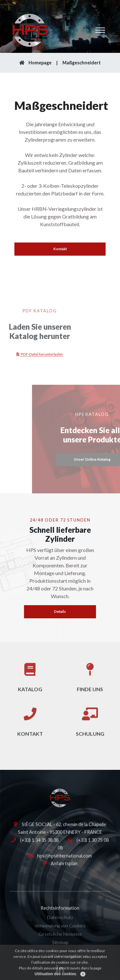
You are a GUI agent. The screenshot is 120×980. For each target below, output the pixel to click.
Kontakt (60, 249)
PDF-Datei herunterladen (31, 354)
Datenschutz (60, 923)
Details (60, 611)
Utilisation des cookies (55, 977)
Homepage (35, 63)
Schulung (90, 728)
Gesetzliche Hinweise (60, 940)
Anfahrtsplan (64, 870)
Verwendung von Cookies (60, 932)
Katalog (30, 683)
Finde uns (90, 683)
